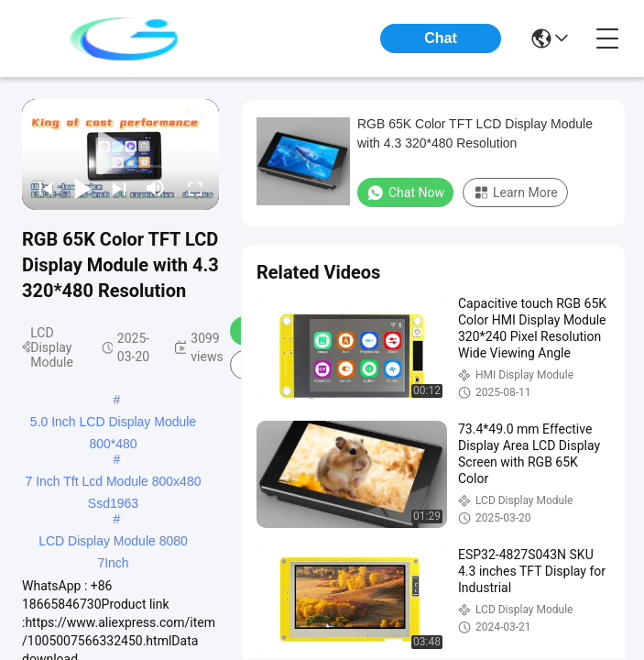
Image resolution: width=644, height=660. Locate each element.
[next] (119, 188)
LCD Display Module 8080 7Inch (113, 543)
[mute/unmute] (156, 188)
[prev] (46, 188)
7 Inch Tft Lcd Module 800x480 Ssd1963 (114, 483)
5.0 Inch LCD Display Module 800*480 (113, 423)
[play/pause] (82, 188)
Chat (441, 38)
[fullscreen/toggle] (195, 188)
